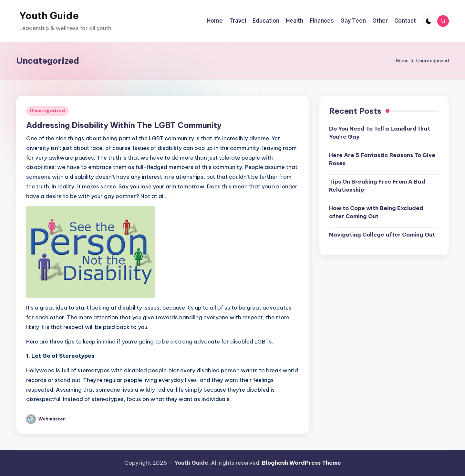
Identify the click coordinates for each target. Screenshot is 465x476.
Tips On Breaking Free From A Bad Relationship (377, 186)
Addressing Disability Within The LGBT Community (124, 125)
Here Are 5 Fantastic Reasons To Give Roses (382, 159)
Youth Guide (49, 16)
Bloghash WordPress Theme (301, 463)
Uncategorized (47, 111)
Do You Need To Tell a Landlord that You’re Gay (380, 133)
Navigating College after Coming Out (382, 235)
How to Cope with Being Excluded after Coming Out (376, 212)
